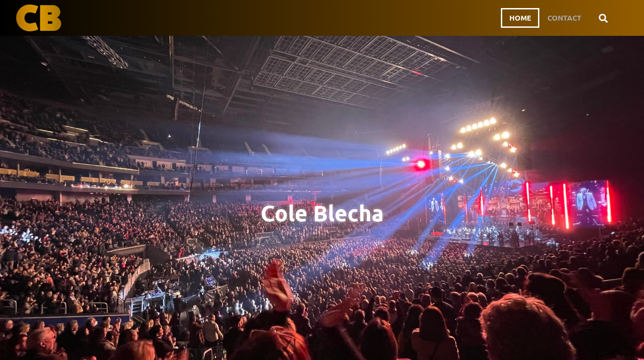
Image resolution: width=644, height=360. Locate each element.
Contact (564, 18)
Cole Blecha (322, 212)
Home (518, 18)
